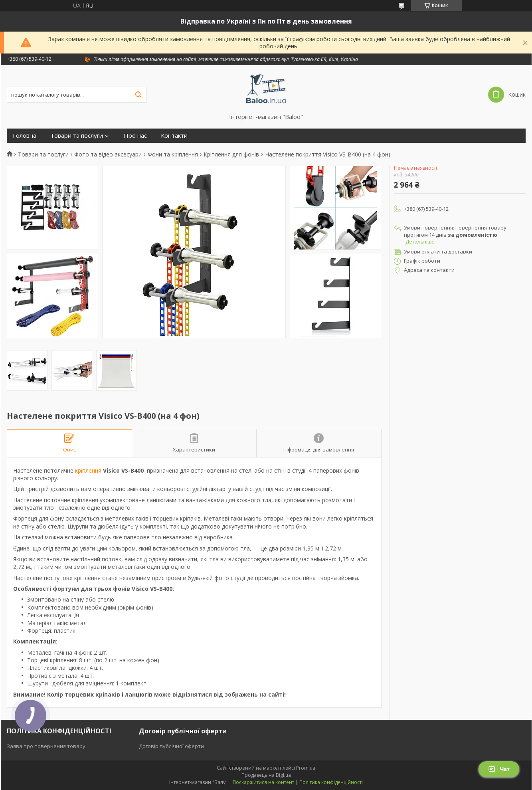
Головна (25, 136)
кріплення (88, 470)
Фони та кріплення (173, 154)
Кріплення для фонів (231, 154)
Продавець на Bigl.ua (266, 775)
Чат (499, 769)
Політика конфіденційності (331, 782)
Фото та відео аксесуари (108, 154)
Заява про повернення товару (46, 746)
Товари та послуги (77, 136)
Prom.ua (306, 768)
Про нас (135, 136)
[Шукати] (138, 95)
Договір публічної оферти (171, 746)
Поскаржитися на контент (263, 782)
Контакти (174, 136)
